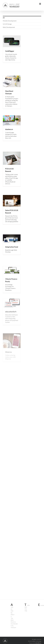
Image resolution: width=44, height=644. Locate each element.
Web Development (9, 27)
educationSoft (11, 312)
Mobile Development (10, 21)
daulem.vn (9, 129)
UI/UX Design (7, 24)
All (4, 18)
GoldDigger (10, 51)
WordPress (38, 643)
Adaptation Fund (12, 247)
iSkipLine (9, 352)
